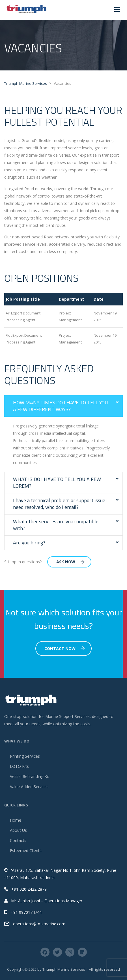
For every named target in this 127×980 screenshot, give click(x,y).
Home (16, 820)
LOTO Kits (19, 766)
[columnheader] (31, 299)
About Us (18, 830)
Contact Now (65, 648)
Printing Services (25, 756)
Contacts (18, 840)
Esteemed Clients (26, 851)
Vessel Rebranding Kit (30, 776)
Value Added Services (29, 787)
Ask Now (70, 562)
